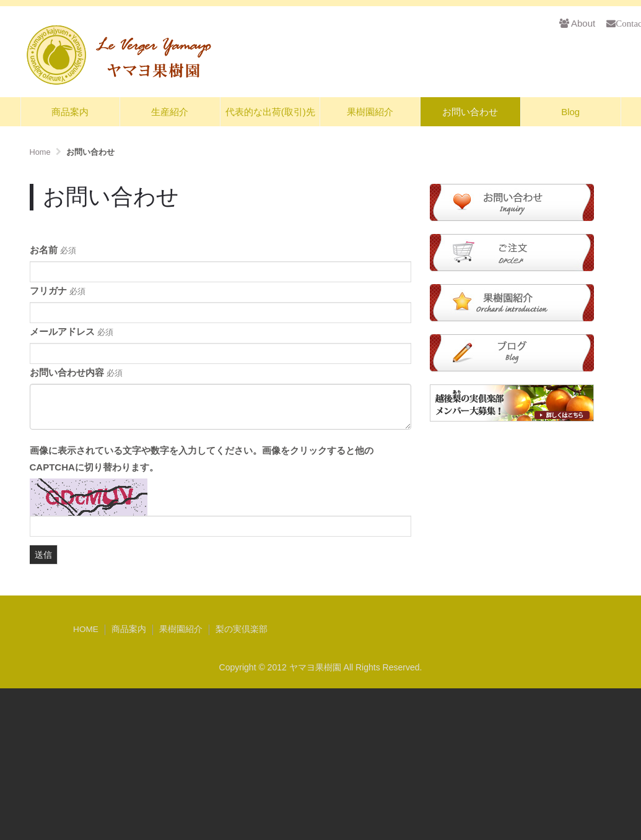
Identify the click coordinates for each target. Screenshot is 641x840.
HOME (86, 629)
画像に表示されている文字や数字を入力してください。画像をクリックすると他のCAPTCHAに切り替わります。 (202, 459)
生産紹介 (170, 112)
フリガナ (58, 291)
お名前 (53, 250)
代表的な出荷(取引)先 (270, 112)
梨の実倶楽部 (242, 629)
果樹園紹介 (370, 112)
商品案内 (70, 112)
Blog (570, 112)
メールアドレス (72, 331)
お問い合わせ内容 (76, 372)
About (577, 23)
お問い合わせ (470, 112)
